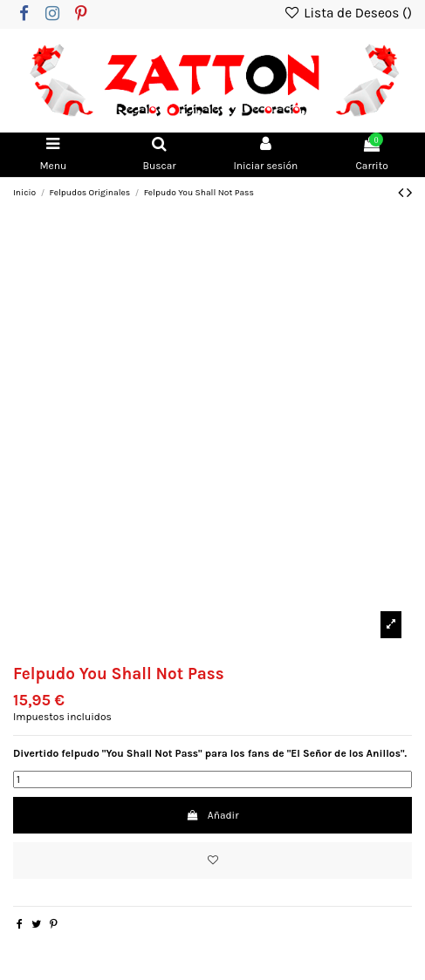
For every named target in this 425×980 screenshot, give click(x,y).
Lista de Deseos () (348, 13)
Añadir (212, 815)
